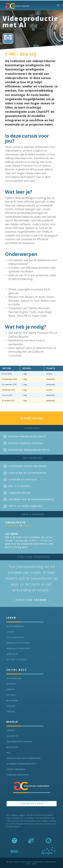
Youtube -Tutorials (17, 660)
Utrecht (27, 526)
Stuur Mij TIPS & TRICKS (32, 803)
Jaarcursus (12, 747)
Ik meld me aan (32, 418)
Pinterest (12, 695)
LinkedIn (11, 689)
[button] (58, 5)
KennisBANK (12, 654)
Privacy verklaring (16, 769)
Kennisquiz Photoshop (18, 643)
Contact (11, 731)
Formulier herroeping (18, 775)
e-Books (11, 632)
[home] (17, 6)
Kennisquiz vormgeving (19, 648)
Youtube (11, 706)
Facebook (11, 684)
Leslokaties (12, 736)
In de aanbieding (15, 626)
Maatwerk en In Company (19, 742)
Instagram (12, 701)
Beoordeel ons (14, 678)
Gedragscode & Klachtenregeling (24, 758)
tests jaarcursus (15, 637)
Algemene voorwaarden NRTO (22, 764)
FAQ (8, 753)
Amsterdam (12, 526)
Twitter (11, 712)
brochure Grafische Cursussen (26, 443)
